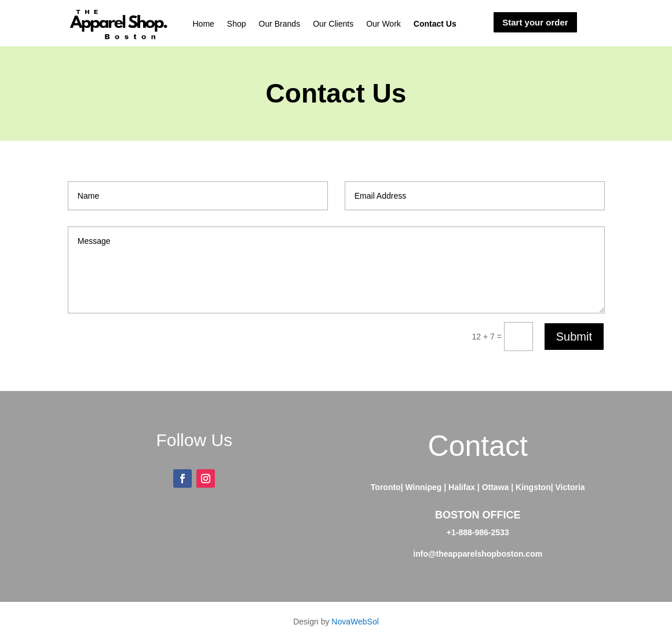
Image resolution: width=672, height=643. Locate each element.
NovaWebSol (355, 622)
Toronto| (387, 487)
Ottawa (497, 487)
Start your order (535, 22)
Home (203, 24)
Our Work (384, 24)
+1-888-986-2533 (478, 532)
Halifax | (465, 487)
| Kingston (531, 487)
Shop (237, 24)
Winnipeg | (427, 487)
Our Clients (333, 24)
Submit (574, 337)
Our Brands (280, 24)
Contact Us (435, 24)
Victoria (570, 487)
